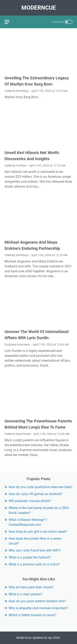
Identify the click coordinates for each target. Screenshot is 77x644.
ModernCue (39, 8)
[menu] (9, 22)
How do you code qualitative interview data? (41, 487)
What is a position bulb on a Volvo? (34, 564)
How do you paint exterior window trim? (37, 601)
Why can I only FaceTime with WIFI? (35, 550)
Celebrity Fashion (16, 166)
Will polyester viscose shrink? (30, 501)
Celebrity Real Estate (18, 434)
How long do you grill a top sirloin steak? (38, 532)
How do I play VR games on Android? (35, 494)
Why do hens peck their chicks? (31, 587)
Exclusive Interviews (17, 345)
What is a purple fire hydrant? (30, 557)
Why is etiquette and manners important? (38, 608)
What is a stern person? (26, 594)
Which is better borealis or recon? (33, 615)
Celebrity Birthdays (17, 91)
